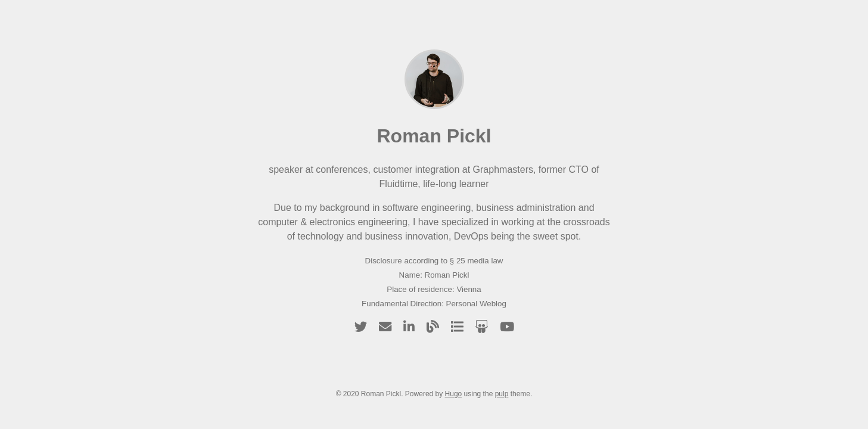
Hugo (454, 394)
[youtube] (507, 327)
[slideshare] (482, 327)
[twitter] (361, 327)
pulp (502, 394)
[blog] (433, 327)
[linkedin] (409, 327)
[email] (385, 327)
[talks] (457, 327)
